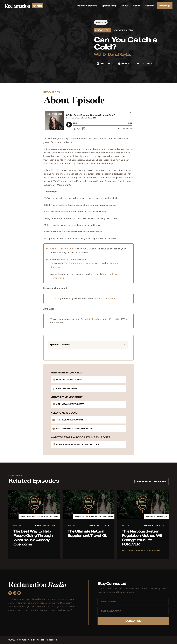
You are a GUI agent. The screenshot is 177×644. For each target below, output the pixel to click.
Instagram (90, 263)
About (125, 6)
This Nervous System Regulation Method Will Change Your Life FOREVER (142, 538)
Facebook (78, 263)
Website (68, 263)
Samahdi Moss (89, 319)
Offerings (165, 6)
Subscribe (133, 621)
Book (98, 298)
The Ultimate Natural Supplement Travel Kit (87, 533)
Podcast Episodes (86, 6)
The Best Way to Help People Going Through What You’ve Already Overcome (33, 538)
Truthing (101, 22)
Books (137, 6)
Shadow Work (39, 516)
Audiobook (110, 298)
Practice (25, 516)
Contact (150, 6)
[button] (88, 345)
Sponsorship (109, 6)
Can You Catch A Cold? (62, 249)
